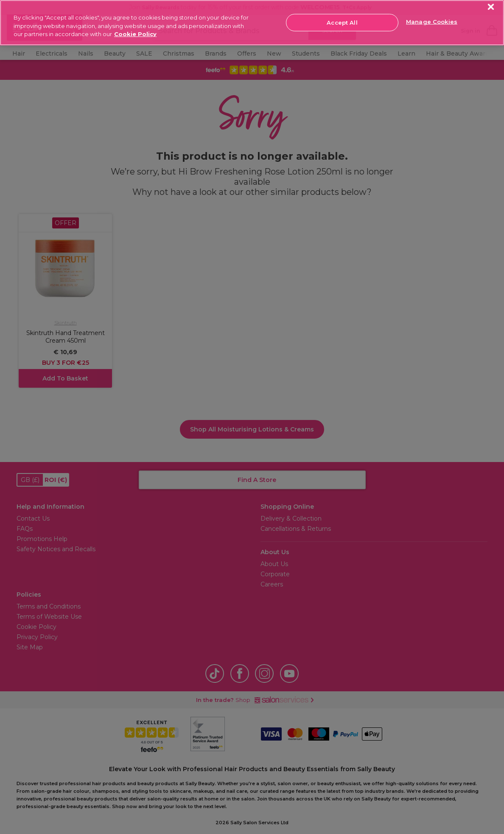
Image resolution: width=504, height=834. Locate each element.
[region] (252, 23)
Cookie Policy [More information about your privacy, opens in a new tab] (135, 34)
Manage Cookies (432, 22)
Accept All (342, 22)
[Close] (491, 7)
